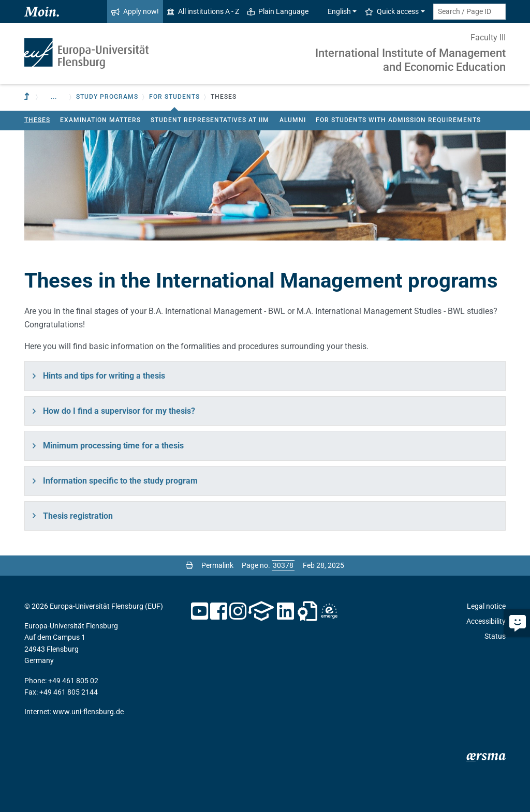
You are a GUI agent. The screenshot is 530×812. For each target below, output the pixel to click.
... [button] (54, 97)
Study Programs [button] (107, 97)
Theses (37, 120)
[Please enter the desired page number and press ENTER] (283, 565)
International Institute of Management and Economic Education (410, 60)
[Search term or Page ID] (469, 12)
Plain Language (278, 11)
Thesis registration (78, 516)
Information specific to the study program (120, 481)
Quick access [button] (392, 11)
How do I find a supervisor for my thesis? (119, 411)
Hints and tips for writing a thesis (104, 376)
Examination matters (100, 120)
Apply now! (135, 11)
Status (495, 636)
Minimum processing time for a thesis (113, 446)
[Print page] (189, 565)
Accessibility (486, 621)
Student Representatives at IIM (210, 120)
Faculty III (488, 37)
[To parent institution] (28, 97)
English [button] (334, 11)
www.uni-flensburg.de (88, 712)
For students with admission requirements (398, 120)
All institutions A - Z (203, 11)
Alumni (293, 120)
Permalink (217, 565)
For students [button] (174, 97)
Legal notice (486, 606)
